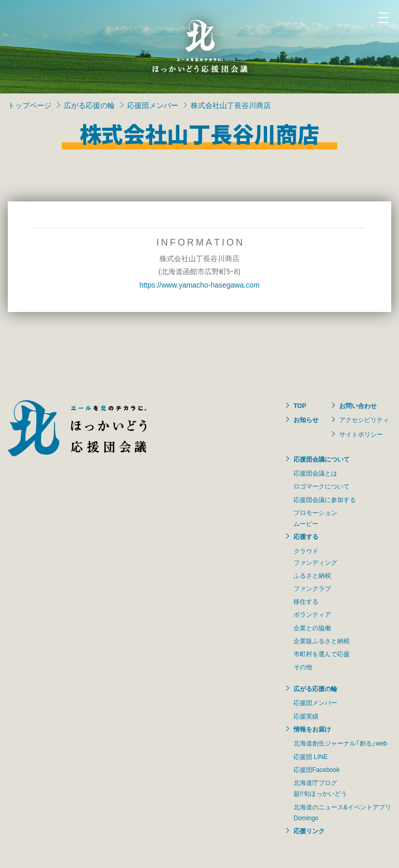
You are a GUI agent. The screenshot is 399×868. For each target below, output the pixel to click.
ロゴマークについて (322, 486)
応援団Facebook (317, 769)
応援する (306, 536)
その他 (303, 667)
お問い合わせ (358, 405)
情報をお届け (312, 729)
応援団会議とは (315, 473)
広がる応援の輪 (89, 105)
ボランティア (312, 614)
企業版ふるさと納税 (322, 641)
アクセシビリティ (364, 419)
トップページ (30, 105)
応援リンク (309, 831)
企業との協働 (312, 628)
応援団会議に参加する (325, 499)
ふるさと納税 (312, 575)
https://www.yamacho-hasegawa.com (199, 284)
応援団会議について (322, 459)
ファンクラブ (312, 588)
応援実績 (306, 716)
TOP (300, 405)
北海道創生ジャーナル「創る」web (340, 743)
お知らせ (306, 419)
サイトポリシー (361, 434)
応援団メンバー (153, 105)
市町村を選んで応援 (322, 654)
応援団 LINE (311, 756)
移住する (306, 601)
